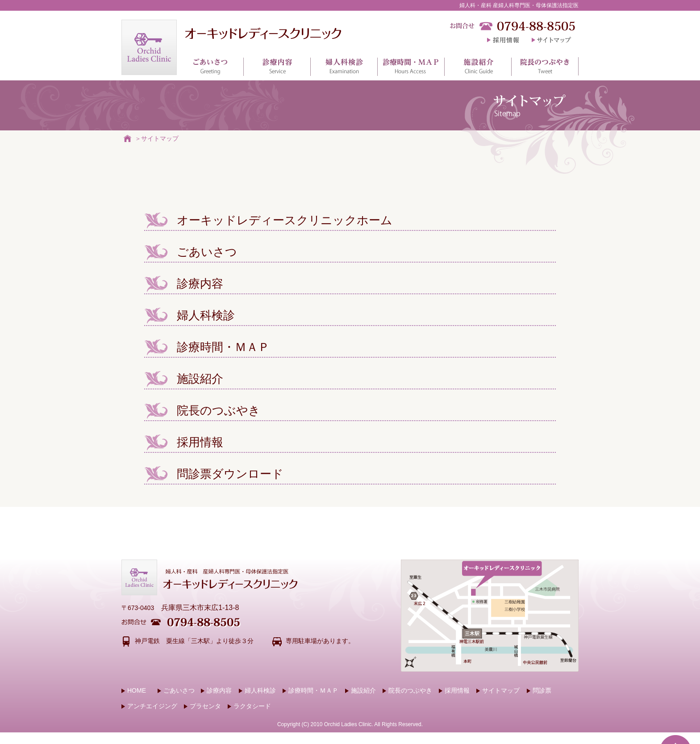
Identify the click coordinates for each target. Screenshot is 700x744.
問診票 (539, 690)
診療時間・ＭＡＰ (207, 347)
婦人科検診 (190, 315)
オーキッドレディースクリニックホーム (268, 220)
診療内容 (184, 284)
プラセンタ (202, 706)
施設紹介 (184, 379)
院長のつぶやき (202, 410)
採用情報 (184, 442)
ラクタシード (249, 706)
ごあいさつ (191, 252)
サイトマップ (160, 138)
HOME (134, 690)
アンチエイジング (149, 706)
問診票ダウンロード (214, 474)
